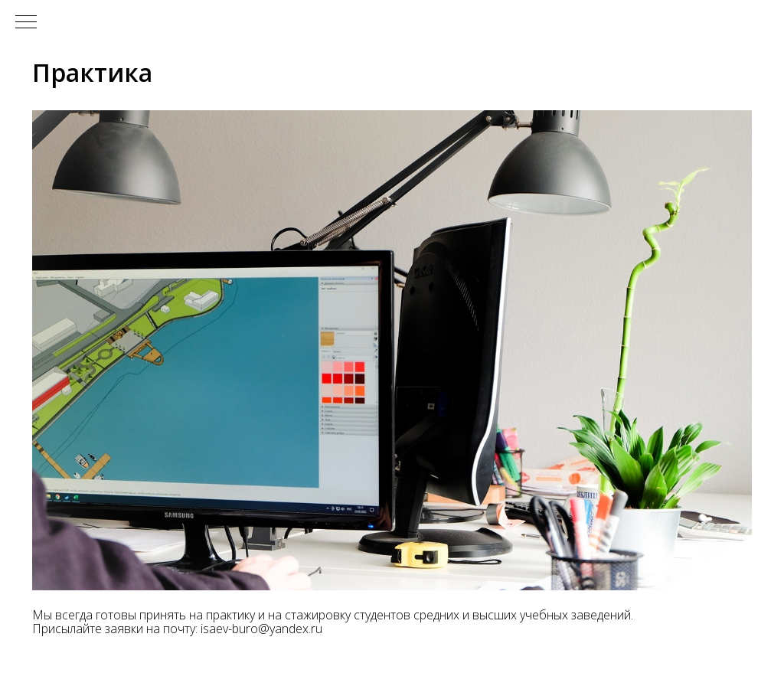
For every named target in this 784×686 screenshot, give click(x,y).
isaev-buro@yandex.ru (261, 629)
